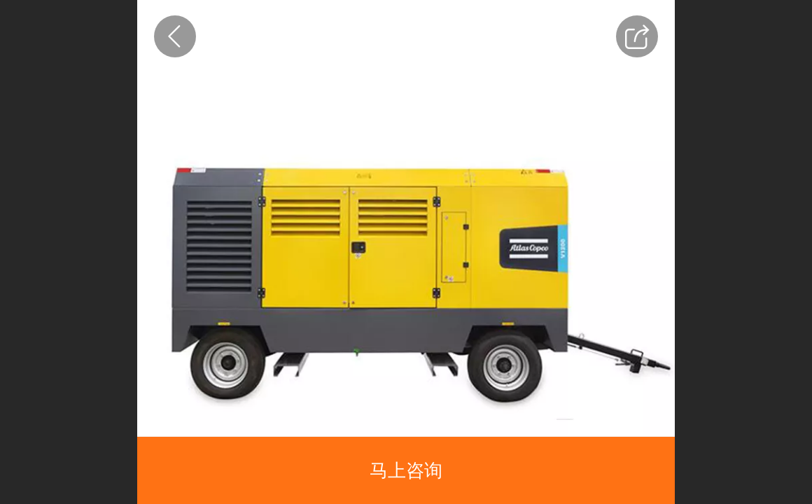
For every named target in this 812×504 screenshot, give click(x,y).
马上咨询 (406, 470)
